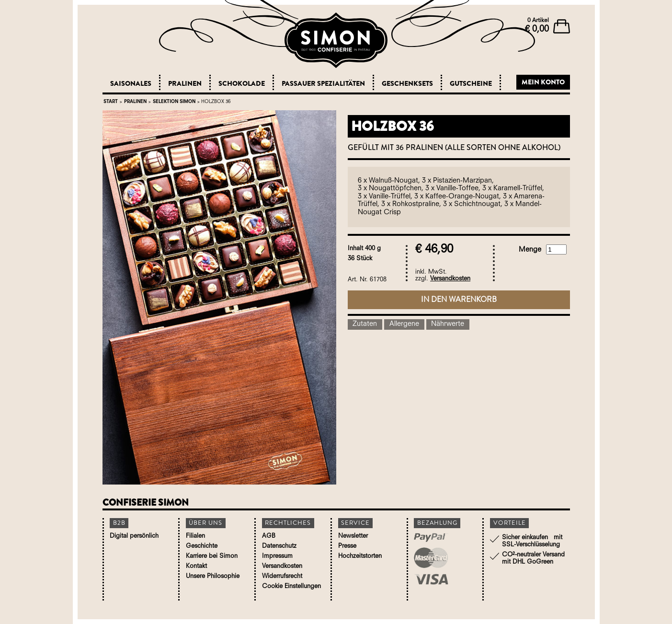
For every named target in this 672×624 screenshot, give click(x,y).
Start (111, 102)
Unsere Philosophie (213, 576)
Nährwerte (448, 324)
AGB (269, 536)
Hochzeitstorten (360, 556)
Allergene (404, 324)
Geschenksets (407, 83)
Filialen (195, 536)
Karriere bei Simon (212, 556)
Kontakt (196, 566)
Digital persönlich (134, 536)
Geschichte (202, 546)
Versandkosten (450, 279)
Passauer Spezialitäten (323, 83)
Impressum (277, 556)
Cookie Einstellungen (291, 586)
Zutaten (365, 324)
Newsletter (353, 536)
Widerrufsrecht (282, 576)
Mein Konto (543, 82)
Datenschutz (279, 546)
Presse (347, 546)
